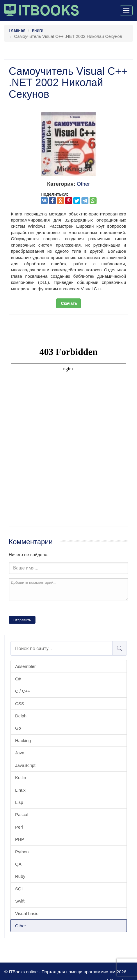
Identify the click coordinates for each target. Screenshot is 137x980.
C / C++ (23, 691)
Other (21, 926)
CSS (20, 704)
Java (20, 753)
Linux (20, 790)
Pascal (22, 814)
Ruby (20, 876)
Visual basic (27, 913)
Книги (38, 30)
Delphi (21, 716)
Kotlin (21, 778)
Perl (19, 827)
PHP (20, 839)
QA (18, 864)
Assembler (25, 666)
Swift (20, 901)
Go (18, 728)
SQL (19, 889)
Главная (17, 30)
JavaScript (25, 765)
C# (18, 679)
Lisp (19, 802)
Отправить (22, 620)
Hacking (23, 741)
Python (22, 852)
